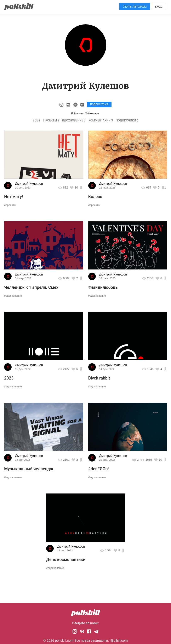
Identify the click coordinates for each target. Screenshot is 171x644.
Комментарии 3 (101, 120)
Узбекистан (92, 114)
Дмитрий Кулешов (29, 184)
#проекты (10, 205)
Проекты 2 (51, 120)
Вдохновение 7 (74, 120)
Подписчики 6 (127, 120)
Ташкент (79, 114)
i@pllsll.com (119, 641)
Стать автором (135, 7)
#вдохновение (13, 296)
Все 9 (37, 120)
